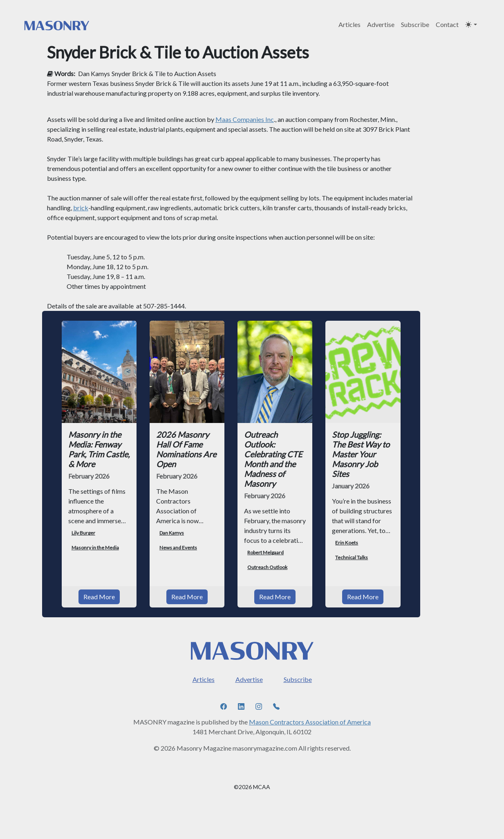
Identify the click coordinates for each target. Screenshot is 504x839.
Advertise (381, 24)
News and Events (178, 548)
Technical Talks (352, 557)
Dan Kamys (94, 73)
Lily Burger (83, 533)
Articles (349, 24)
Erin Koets (347, 543)
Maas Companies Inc (245, 119)
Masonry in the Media (95, 548)
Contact (447, 24)
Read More (99, 597)
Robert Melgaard (265, 552)
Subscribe (415, 24)
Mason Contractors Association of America (310, 722)
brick (81, 208)
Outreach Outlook (267, 567)
